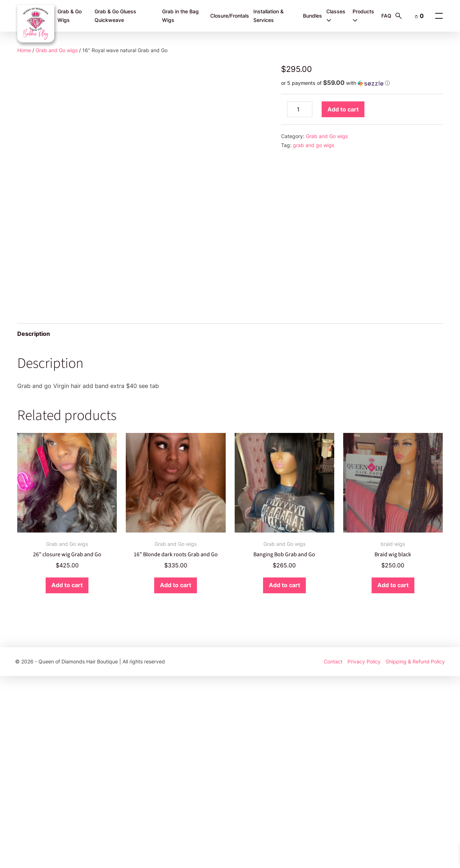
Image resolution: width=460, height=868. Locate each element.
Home (24, 50)
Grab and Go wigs (57, 50)
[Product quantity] (300, 109)
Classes (336, 16)
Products (363, 16)
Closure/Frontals (230, 16)
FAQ (386, 16)
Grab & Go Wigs (70, 16)
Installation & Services (268, 16)
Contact (333, 853)
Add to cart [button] (67, 777)
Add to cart (343, 109)
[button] (362, 83)
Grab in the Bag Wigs (180, 16)
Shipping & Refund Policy (415, 853)
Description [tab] (34, 526)
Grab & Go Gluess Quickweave (115, 16)
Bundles (312, 16)
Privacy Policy (364, 853)
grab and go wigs (314, 145)
